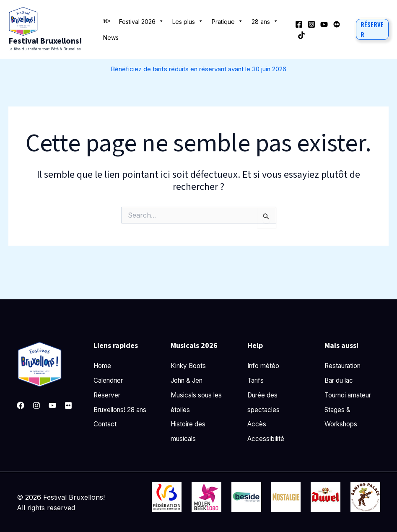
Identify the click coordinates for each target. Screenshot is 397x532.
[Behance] (337, 24)
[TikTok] (301, 35)
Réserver (108, 395)
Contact (106, 440)
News (111, 38)
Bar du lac (341, 381)
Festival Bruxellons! (45, 41)
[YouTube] (324, 24)
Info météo (265, 366)
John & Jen (189, 381)
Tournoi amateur (351, 395)
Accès (257, 425)
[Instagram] (311, 24)
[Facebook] (299, 24)
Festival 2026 (141, 21)
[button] (372, 29)
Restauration (345, 366)
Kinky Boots (190, 366)
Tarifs (256, 381)
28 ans (265, 21)
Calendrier (110, 381)
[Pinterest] (68, 405)
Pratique (227, 21)
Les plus (188, 21)
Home (103, 366)
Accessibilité (267, 440)
